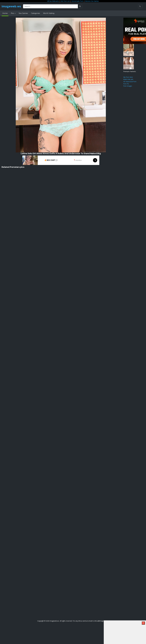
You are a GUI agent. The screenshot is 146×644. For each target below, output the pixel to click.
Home (5, 13)
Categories (35, 13)
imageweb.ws (12, 6)
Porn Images (128, 86)
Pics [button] (13, 13)
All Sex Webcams (53, 1)
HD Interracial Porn (130, 82)
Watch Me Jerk (128, 79)
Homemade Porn (77, 1)
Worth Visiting (49, 13)
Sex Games (23, 13)
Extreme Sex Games (92, 1)
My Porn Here (128, 77)
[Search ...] (51, 6)
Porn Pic (126, 84)
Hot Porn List (65, 1)
